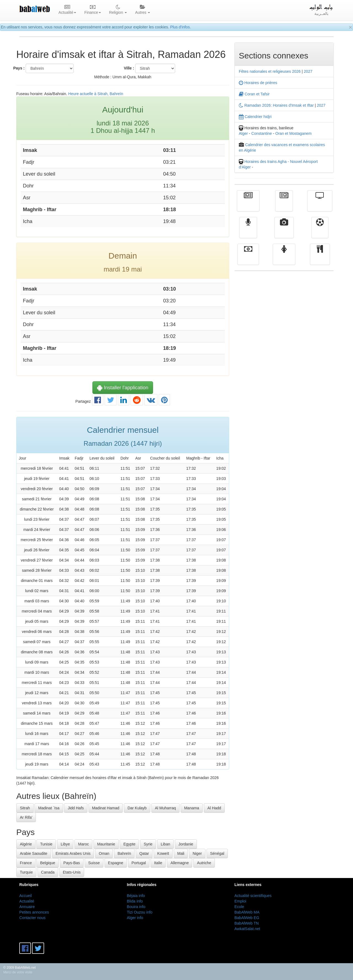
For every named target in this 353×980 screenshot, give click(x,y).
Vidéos (284, 232)
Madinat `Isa (49, 808)
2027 (308, 71)
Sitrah (25, 808)
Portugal (139, 863)
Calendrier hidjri (255, 117)
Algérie (26, 844)
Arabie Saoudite (34, 853)
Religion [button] (118, 10)
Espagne (116, 863)
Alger (243, 133)
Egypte (129, 844)
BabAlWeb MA (247, 912)
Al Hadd (214, 808)
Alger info (135, 918)
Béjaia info (136, 896)
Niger (197, 853)
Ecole (239, 907)
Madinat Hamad (106, 808)
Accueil (26, 896)
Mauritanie (106, 844)
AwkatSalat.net (247, 929)
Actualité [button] (67, 10)
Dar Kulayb (137, 808)
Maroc (83, 844)
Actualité (248, 205)
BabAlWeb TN (247, 923)
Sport (320, 232)
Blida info (135, 901)
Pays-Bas (72, 863)
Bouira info (136, 907)
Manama (192, 808)
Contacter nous (32, 918)
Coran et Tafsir (254, 94)
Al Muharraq (165, 808)
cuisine (320, 258)
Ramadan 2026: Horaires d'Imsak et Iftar (276, 105)
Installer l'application (123, 388)
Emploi (240, 901)
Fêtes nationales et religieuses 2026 (270, 71)
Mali (181, 853)
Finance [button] (93, 10)
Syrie (148, 844)
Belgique (48, 863)
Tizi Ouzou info (140, 912)
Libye (65, 844)
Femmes (284, 258)
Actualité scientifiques (253, 896)
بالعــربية (321, 10)
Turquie (26, 872)
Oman (104, 853)
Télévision (320, 205)
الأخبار (284, 205)
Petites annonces (34, 912)
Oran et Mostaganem (293, 133)
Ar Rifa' (26, 817)
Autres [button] (143, 10)
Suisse (94, 863)
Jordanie (186, 844)
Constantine (262, 133)
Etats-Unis (72, 872)
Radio (248, 232)
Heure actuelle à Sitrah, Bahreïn (96, 94)
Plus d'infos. (180, 27)
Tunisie (46, 844)
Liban (165, 844)
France (26, 863)
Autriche (204, 863)
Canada (48, 872)
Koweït (163, 853)
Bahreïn (124, 853)
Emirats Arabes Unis (73, 853)
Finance (248, 258)
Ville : (129, 68)
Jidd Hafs (76, 808)
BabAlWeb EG (247, 918)
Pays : (19, 68)
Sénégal (217, 853)
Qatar (144, 853)
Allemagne (180, 863)
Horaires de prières (258, 83)
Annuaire (27, 907)
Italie (158, 863)
